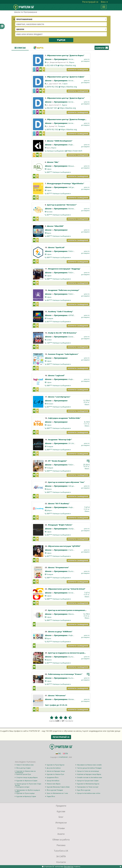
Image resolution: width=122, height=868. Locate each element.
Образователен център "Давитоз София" (66, 77)
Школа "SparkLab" (57, 247)
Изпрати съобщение (78, 70)
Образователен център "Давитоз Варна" (66, 55)
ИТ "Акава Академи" (58, 461)
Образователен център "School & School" (67, 589)
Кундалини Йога (53, 777)
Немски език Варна (54, 784)
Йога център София (23, 768)
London (49, 340)
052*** (59, 642)
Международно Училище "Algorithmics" (66, 183)
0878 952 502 (52, 129)
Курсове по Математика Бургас (88, 784)
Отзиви (61, 828)
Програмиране (61, 59)
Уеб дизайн (73, 187)
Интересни (61, 823)
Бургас (65, 105)
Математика (73, 209)
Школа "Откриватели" (59, 567)
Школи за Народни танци (56, 771)
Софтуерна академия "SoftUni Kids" (64, 418)
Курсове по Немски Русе (55, 774)
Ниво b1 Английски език (25, 765)
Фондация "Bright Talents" (60, 525)
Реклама (61, 845)
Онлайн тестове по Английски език (90, 777)
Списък (20, 48)
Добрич (49, 510)
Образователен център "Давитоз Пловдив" (67, 119)
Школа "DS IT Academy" (59, 503)
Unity (73, 443)
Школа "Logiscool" (56, 375)
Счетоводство (74, 550)
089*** (59, 172)
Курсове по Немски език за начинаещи (25, 772)
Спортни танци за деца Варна (27, 777)
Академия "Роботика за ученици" (64, 290)
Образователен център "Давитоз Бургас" (66, 98)
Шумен (49, 489)
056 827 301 (52, 108)
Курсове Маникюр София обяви (58, 787)
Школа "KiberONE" (55, 226)
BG (58, 753)
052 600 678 (52, 65)
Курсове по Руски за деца (25, 793)
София (65, 84)
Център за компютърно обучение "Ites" (66, 482)
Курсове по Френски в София (27, 781)
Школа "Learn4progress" (59, 397)
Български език (75, 571)
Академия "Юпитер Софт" (60, 440)
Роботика (72, 251)
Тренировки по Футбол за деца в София (27, 791)
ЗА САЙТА (61, 856)
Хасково (49, 212)
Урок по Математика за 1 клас (57, 793)
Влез (104, 2)
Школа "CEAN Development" (60, 141)
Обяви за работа (61, 840)
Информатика (74, 145)
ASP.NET (71, 315)
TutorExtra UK (61, 851)
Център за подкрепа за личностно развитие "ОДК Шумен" (75, 653)
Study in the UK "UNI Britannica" (63, 333)
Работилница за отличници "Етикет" (65, 674)
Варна (72, 62)
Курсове (61, 811)
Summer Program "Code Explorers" (63, 354)
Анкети (61, 834)
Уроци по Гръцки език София (88, 781)
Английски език (75, 59)
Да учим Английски (54, 768)
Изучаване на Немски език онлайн (89, 765)
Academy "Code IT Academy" (61, 311)
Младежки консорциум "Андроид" (64, 269)
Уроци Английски (53, 781)
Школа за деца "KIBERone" (60, 632)
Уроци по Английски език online (89, 793)
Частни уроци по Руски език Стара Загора (28, 784)
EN (65, 753)
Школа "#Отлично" (57, 695)
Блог (61, 817)
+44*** (59, 343)
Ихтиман (50, 404)
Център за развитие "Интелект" (62, 205)
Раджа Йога (51, 796)
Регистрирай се (90, 2)
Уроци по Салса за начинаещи (88, 771)
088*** (59, 279)
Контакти (61, 862)
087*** (59, 193)
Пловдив (61, 126)
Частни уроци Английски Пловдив (89, 768)
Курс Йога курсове (84, 790)
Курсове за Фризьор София (26, 796)
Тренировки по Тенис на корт (88, 787)
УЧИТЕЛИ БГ (63, 757)
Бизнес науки (74, 337)
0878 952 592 (52, 87)
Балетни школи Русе (24, 774)
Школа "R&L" (53, 162)
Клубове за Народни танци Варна (89, 774)
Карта (39, 48)
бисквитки (69, 866)
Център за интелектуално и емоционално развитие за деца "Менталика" (82, 610)
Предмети (61, 806)
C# (69, 443)
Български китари (23, 787)
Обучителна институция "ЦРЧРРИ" (64, 546)
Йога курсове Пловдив (55, 790)
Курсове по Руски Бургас (56, 765)
